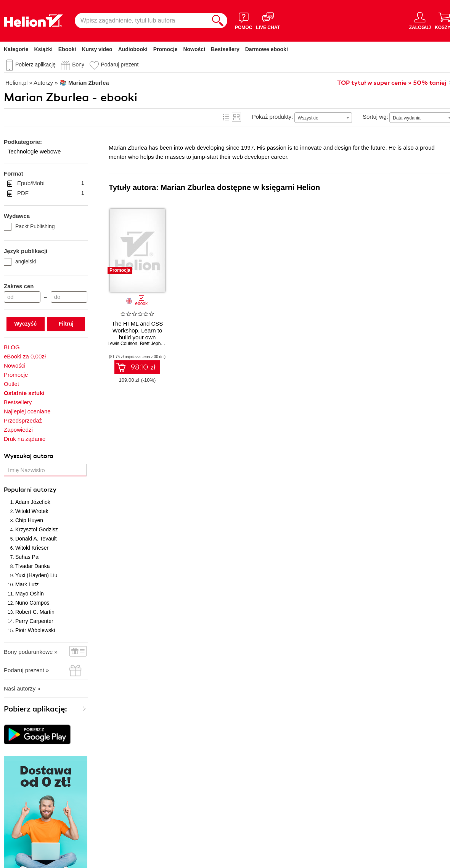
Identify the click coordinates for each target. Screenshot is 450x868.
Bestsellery (225, 49)
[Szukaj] (218, 21)
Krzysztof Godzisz (37, 529)
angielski (20, 261)
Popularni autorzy (30, 490)
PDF (51, 193)
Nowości (194, 49)
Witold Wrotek (32, 511)
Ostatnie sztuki (24, 393)
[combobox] (323, 118)
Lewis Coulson (122, 344)
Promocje (166, 49)
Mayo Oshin (30, 594)
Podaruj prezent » (26, 670)
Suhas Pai (27, 557)
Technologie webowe (34, 151)
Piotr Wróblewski (35, 630)
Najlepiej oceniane (27, 411)
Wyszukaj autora (29, 456)
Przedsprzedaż (23, 420)
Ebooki (67, 49)
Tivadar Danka (33, 566)
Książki (43, 49)
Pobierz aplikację (35, 65)
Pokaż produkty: (273, 117)
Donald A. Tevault (36, 539)
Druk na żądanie (25, 439)
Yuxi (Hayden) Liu (36, 575)
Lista (226, 117)
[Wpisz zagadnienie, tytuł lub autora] (141, 21)
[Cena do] (69, 297)
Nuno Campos (32, 603)
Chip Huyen (29, 520)
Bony (78, 65)
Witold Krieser (32, 548)
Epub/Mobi (51, 183)
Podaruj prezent (120, 65)
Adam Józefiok (33, 502)
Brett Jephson (154, 344)
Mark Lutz (27, 584)
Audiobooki (133, 49)
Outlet (11, 384)
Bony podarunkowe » (31, 652)
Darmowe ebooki (267, 49)
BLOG (12, 347)
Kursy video (97, 49)
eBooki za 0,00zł (25, 356)
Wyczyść (25, 324)
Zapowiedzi (18, 430)
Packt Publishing (29, 226)
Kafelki (236, 117)
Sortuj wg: (375, 117)
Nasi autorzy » (22, 688)
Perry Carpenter (34, 621)
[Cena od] (22, 297)
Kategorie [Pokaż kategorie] (16, 49)
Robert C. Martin (35, 612)
